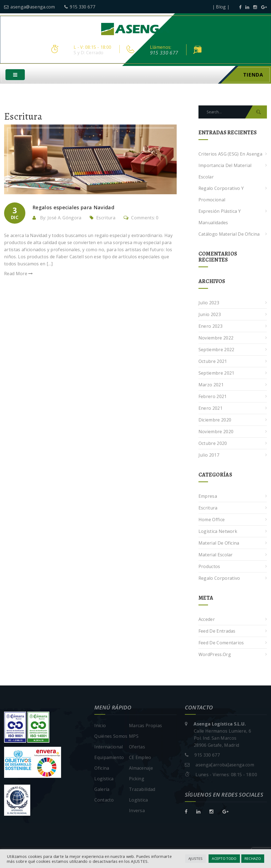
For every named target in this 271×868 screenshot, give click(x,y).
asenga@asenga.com (30, 7)
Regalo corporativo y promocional (221, 194)
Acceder (207, 620)
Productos (209, 567)
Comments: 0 (141, 218)
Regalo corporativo (219, 578)
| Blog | (221, 7)
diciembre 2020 (215, 420)
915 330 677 (80, 7)
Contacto (104, 800)
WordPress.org (215, 655)
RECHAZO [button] (253, 858)
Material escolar (216, 555)
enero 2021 (210, 408)
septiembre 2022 (216, 350)
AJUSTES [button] (195, 858)
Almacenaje (141, 768)
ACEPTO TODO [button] (224, 858)
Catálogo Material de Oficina (229, 234)
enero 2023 (210, 326)
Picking (137, 779)
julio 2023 (209, 303)
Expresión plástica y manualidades (220, 217)
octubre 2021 (213, 362)
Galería (102, 790)
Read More (19, 274)
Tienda (253, 75)
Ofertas (137, 747)
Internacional (109, 747)
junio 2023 (210, 315)
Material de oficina (219, 543)
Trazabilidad (142, 790)
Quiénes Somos (111, 736)
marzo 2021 (211, 385)
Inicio (100, 726)
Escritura (106, 218)
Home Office (212, 520)
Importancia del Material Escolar (225, 171)
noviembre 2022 (216, 338)
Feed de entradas (217, 631)
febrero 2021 (213, 397)
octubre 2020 (213, 444)
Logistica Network (218, 532)
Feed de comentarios (221, 643)
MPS (134, 736)
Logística (104, 779)
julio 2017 (209, 455)
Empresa (208, 496)
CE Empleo (140, 758)
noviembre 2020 (216, 432)
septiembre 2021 (216, 373)
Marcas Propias (145, 726)
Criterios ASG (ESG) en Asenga (230, 154)
